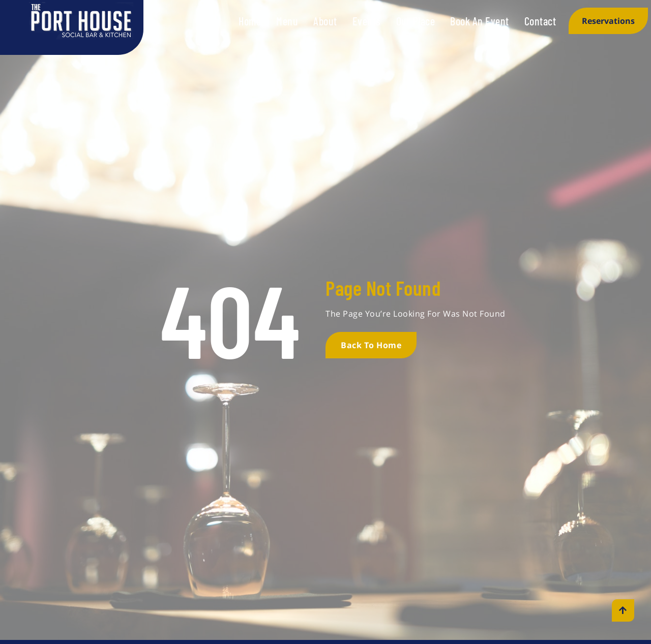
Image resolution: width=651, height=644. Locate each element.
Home (250, 21)
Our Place (416, 21)
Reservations (608, 21)
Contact (540, 21)
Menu (287, 21)
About (325, 21)
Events (367, 21)
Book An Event (480, 21)
